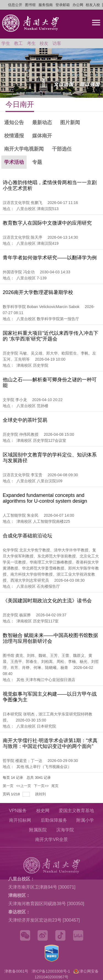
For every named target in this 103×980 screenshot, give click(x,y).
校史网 (43, 811)
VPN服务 (18, 811)
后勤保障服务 (54, 820)
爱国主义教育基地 (76, 811)
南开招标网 (20, 820)
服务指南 (46, 5)
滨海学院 (65, 830)
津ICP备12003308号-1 (51, 971)
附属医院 (38, 830)
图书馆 (30, 5)
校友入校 (93, 5)
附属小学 (85, 820)
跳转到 (41, 794)
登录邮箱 (63, 5)
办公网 (78, 5)
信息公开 (15, 5)
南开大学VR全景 (51, 839)
